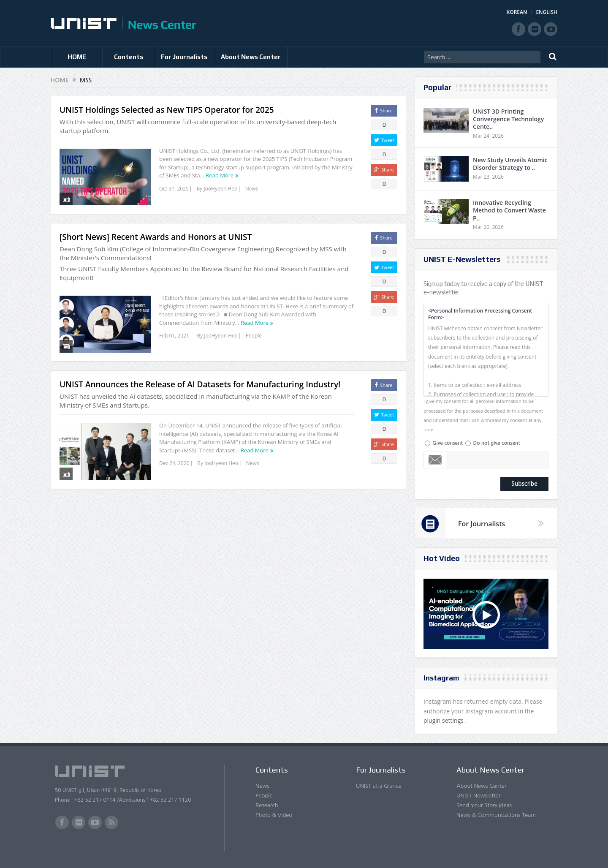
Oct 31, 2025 (174, 189)
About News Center (251, 57)
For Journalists (184, 57)
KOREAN (517, 12)
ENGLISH (547, 12)
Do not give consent (496, 443)
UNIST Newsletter (478, 796)
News (252, 189)
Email (435, 460)
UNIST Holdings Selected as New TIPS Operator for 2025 (167, 110)
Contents (129, 57)
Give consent (448, 443)
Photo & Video (274, 815)
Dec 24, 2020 (174, 453)
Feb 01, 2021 (174, 331)
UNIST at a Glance (379, 786)
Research (267, 805)
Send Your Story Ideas (484, 805)
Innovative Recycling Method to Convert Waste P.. (509, 210)
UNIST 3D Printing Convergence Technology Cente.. (508, 119)
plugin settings (444, 720)
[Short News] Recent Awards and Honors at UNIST (156, 232)
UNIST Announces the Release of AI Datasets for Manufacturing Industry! (200, 374)
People (254, 331)
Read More (220, 175)
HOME (77, 57)
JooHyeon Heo (220, 189)
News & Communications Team (496, 815)
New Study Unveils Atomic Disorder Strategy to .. (510, 164)
